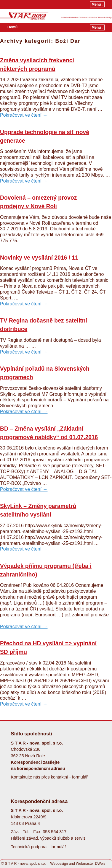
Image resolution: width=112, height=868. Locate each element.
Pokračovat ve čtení (24, 115)
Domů (12, 27)
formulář (80, 777)
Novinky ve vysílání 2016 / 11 (39, 258)
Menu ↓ (98, 4)
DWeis (100, 864)
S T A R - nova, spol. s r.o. (25, 864)
